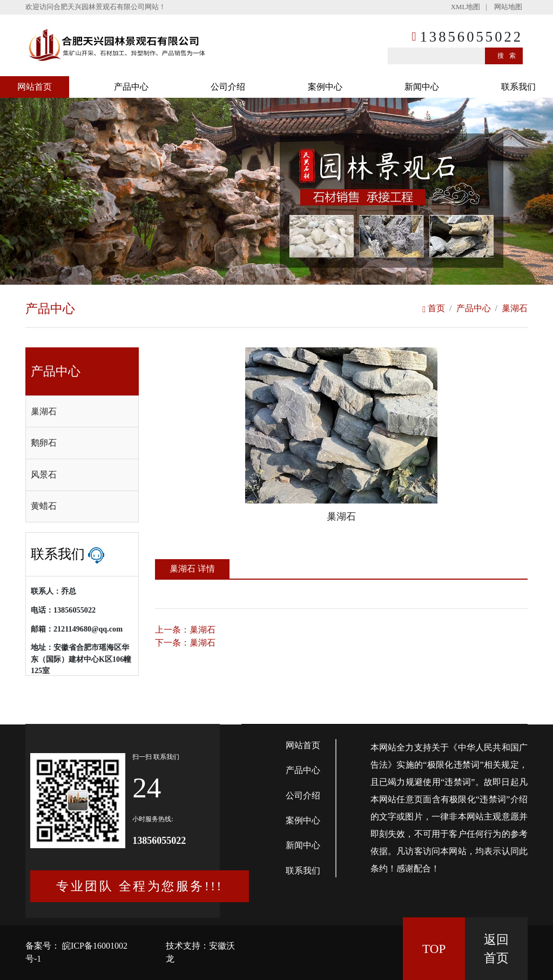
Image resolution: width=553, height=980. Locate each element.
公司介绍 (228, 87)
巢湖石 (515, 308)
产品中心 (131, 87)
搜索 (509, 56)
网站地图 (508, 7)
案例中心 (325, 87)
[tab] (82, 412)
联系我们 (518, 87)
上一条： (185, 630)
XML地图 (466, 7)
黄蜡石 (44, 506)
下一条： (185, 643)
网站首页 (35, 87)
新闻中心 (422, 87)
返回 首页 (496, 949)
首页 (434, 308)
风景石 (44, 475)
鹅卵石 (44, 443)
